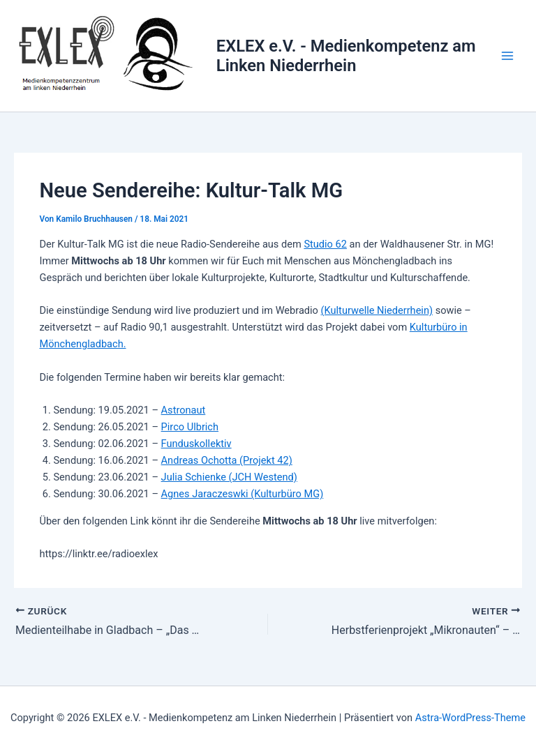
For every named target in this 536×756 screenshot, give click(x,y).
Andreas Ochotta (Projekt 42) (227, 460)
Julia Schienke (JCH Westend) (229, 477)
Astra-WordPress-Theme (470, 718)
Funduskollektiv (196, 444)
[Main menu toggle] (507, 56)
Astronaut (184, 410)
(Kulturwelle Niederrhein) (377, 310)
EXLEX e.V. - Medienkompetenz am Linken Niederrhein (346, 56)
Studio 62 (325, 244)
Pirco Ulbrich (190, 427)
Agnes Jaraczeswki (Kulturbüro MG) (243, 494)
